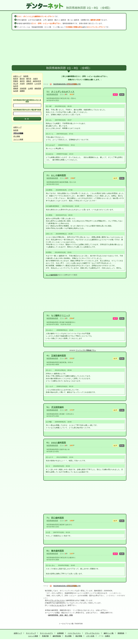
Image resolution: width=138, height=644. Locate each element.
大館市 (35, 79)
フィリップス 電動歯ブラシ (86, 350)
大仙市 (22, 84)
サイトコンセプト (58, 605)
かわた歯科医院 (59, 443)
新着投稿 (121, 633)
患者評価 (45, 636)
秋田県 (26, 76)
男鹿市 (16, 81)
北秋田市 (30, 84)
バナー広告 (90, 636)
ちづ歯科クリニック (61, 316)
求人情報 (17, 136)
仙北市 (16, 86)
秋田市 (16, 79)
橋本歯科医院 (57, 551)
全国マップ (17, 76)
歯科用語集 (57, 636)
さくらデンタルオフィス (63, 92)
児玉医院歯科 (57, 407)
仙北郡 (16, 91)
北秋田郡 (23, 88)
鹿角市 (29, 81)
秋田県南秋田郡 (52, 94)
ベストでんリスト (74, 633)
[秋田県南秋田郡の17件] (67, 84)
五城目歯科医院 (59, 356)
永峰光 (107, 636)
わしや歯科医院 (59, 175)
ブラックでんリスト (57, 600)
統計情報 (79, 636)
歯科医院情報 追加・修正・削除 (61, 615)
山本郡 (30, 88)
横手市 (29, 79)
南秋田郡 (38, 88)
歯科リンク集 (109, 633)
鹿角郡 (16, 88)
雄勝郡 (22, 91)
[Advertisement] (69, 48)
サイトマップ (31, 633)
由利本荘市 (37, 81)
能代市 (22, 79)
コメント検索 (18, 139)
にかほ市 (38, 84)
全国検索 (60, 633)
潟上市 (16, 84)
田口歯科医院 (57, 518)
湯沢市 (22, 81)
